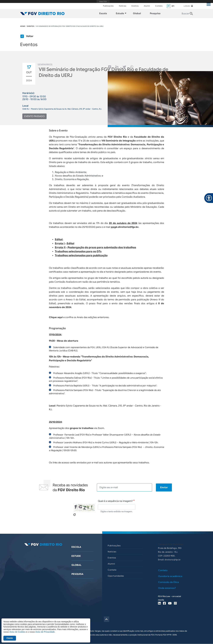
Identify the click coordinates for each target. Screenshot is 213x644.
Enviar (164, 487)
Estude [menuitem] (120, 13)
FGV (103, 1)
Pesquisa (77, 574)
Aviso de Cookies (17, 632)
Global (76, 565)
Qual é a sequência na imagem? (115, 501)
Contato (159, 6)
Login (187, 6)
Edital (59, 239)
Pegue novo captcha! (75, 515)
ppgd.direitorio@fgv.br (125, 227)
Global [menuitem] (137, 13)
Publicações (108, 6)
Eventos (135, 6)
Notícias (123, 6)
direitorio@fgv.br (173, 560)
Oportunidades (116, 576)
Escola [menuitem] (103, 13)
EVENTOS (31, 26)
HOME (23, 26)
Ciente (10, 638)
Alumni (147, 6)
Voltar (30, 36)
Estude (76, 556)
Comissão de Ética (168, 582)
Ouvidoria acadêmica (170, 576)
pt (169, 6)
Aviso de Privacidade (45, 632)
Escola (76, 547)
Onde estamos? (167, 588)
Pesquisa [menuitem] (155, 13)
